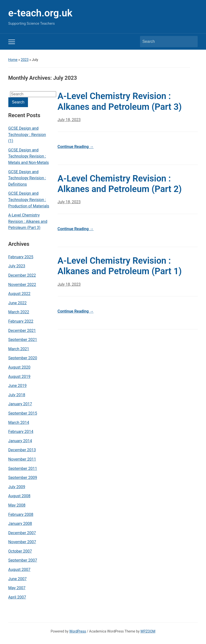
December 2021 (22, 331)
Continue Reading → (76, 147)
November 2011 (22, 459)
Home (13, 60)
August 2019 (19, 377)
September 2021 (23, 340)
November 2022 (22, 285)
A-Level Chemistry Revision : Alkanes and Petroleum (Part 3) (28, 221)
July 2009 (17, 487)
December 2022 (22, 275)
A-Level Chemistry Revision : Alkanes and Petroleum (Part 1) (120, 266)
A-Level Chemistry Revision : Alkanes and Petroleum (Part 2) (120, 184)
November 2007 (22, 542)
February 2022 (21, 321)
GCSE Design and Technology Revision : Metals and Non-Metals (29, 156)
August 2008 (19, 496)
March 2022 (19, 312)
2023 (25, 60)
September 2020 (23, 358)
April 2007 (17, 597)
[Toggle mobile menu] (12, 42)
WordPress (78, 631)
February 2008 (21, 514)
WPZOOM (148, 631)
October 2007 (20, 551)
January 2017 (20, 404)
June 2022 (18, 303)
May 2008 (17, 505)
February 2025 (21, 257)
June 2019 (18, 386)
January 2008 (20, 524)
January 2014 (20, 441)
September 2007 (23, 560)
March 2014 (19, 423)
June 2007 (18, 579)
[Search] (164, 42)
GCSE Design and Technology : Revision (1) (27, 135)
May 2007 (17, 588)
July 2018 (17, 395)
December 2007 (22, 533)
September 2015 (23, 413)
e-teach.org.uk (40, 13)
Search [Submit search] (192, 42)
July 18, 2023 (69, 120)
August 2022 (19, 294)
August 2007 (19, 570)
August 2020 (19, 367)
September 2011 (23, 469)
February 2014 (21, 432)
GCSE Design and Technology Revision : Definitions (27, 178)
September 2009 (23, 478)
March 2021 (19, 349)
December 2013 (22, 450)
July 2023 (17, 266)
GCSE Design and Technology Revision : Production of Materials (29, 200)
